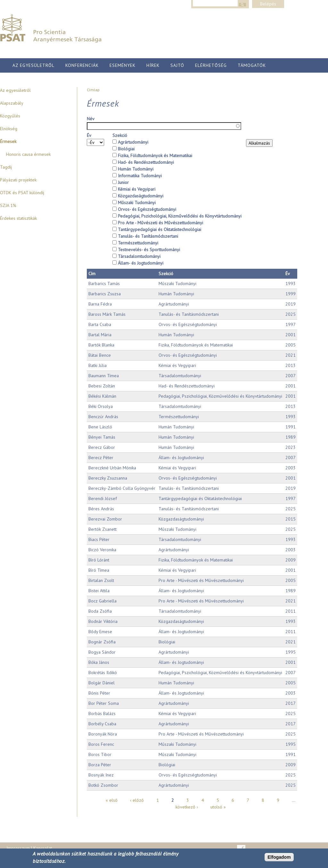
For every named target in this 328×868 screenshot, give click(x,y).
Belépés (268, 4)
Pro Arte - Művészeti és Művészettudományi (160, 223)
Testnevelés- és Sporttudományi (149, 250)
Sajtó (177, 65)
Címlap (93, 90)
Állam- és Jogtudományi (141, 263)
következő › (187, 807)
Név (91, 119)
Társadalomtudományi (139, 256)
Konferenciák (82, 65)
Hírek (153, 65)
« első (112, 800)
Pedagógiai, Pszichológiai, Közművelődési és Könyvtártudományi (180, 216)
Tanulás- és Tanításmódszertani (148, 236)
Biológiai (126, 149)
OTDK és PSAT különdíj (22, 193)
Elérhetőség (211, 65)
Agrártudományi (133, 142)
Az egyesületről (33, 65)
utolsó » (218, 807)
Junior (123, 182)
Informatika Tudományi (140, 176)
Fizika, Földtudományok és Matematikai (155, 155)
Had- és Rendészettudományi (146, 162)
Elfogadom (279, 857)
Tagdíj (6, 167)
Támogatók (252, 65)
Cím (92, 274)
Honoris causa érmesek (28, 154)
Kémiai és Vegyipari (137, 189)
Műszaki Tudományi (137, 203)
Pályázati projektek (18, 180)
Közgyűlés (10, 116)
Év (89, 135)
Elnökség (9, 129)
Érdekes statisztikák (18, 218)
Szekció (120, 135)
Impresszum (18, 848)
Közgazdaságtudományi (141, 196)
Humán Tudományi (136, 169)
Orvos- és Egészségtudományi (147, 209)
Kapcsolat (43, 848)
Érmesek (8, 141)
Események (123, 65)
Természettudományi (138, 243)
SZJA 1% (8, 205)
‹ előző (137, 800)
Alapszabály (12, 103)
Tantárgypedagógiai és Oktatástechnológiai (160, 229)
